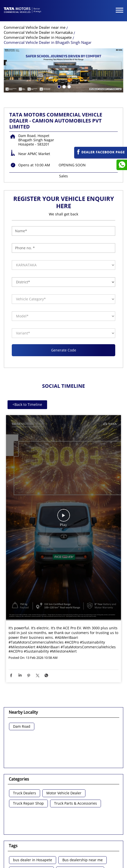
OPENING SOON (72, 132)
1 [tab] (59, 53)
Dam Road (22, 694)
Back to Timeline (27, 371)
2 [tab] (64, 53)
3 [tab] (69, 53)
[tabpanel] (63, 37)
